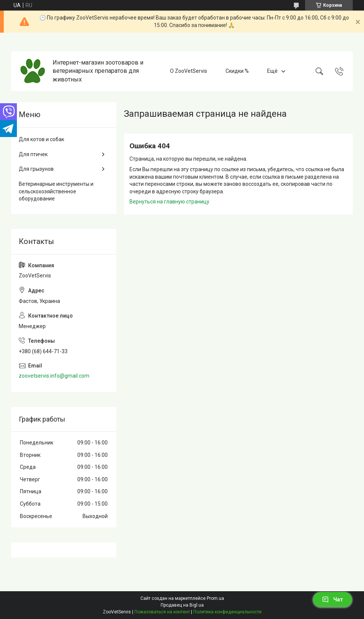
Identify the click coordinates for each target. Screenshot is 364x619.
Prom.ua (215, 598)
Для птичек (33, 154)
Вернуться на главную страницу (169, 202)
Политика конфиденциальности (227, 612)
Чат (332, 599)
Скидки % (237, 71)
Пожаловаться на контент (162, 612)
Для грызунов (36, 169)
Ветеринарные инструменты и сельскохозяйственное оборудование (56, 191)
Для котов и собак (41, 139)
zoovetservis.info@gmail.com (54, 376)
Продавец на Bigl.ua (182, 605)
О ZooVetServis (189, 71)
